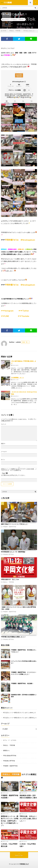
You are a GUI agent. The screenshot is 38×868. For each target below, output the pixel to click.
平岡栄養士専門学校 (8, 554)
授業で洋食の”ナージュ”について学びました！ (15, 524)
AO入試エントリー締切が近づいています (15, 713)
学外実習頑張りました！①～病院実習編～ (14, 552)
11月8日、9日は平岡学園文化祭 (9, 845)
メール (4, 452)
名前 (3, 444)
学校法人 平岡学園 (18, 20)
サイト (3, 460)
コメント (4, 424)
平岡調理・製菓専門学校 (9, 527)
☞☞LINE (6, 316)
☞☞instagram (7, 311)
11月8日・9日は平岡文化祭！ (28, 845)
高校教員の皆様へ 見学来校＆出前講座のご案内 (28, 797)
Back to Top (19, 855)
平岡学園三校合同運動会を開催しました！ (14, 637)
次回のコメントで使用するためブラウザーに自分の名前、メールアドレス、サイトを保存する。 (19, 470)
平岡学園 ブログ (24, 864)
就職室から (6, 750)
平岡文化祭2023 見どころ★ (10, 579)
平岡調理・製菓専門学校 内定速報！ (22, 683)
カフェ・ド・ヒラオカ (10, 740)
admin (31, 713)
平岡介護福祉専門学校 (10, 756)
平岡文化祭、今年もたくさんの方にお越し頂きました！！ (28, 819)
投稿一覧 (25, 342)
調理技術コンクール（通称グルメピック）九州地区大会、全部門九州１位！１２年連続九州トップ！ (10, 821)
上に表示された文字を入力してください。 (14, 475)
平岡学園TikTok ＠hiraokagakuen (20, 240)
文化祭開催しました (18, 378)
